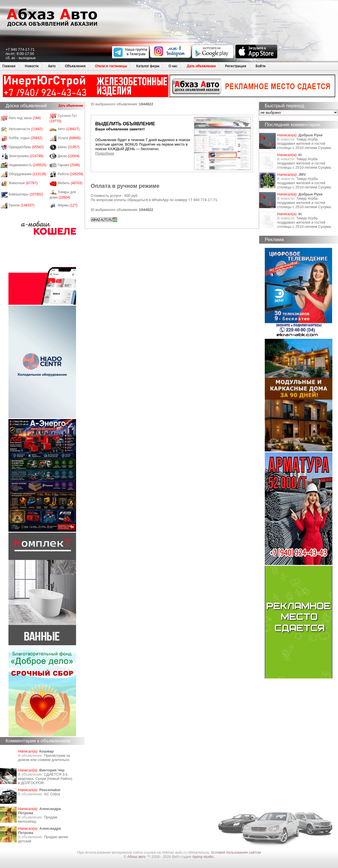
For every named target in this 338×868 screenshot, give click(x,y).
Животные (23, 183)
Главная (9, 66)
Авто (52, 66)
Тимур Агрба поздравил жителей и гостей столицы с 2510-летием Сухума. (304, 143)
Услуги (69, 138)
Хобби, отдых (26, 138)
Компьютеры (26, 194)
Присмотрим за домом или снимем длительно (44, 758)
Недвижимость (28, 165)
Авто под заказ (25, 118)
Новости (32, 66)
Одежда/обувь (26, 147)
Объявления (75, 66)
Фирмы (68, 205)
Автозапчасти (26, 129)
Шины (69, 147)
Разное (22, 205)
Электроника (26, 156)
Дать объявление (201, 66)
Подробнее (105, 153)
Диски (69, 156)
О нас (173, 66)
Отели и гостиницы (111, 66)
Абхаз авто (137, 857)
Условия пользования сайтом (236, 852)
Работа (71, 174)
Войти (261, 66)
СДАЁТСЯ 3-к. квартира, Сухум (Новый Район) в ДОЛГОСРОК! (45, 779)
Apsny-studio (203, 857)
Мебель (70, 183)
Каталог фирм (148, 66)
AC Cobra (52, 794)
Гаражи (69, 165)
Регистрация (236, 66)
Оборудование (27, 174)
